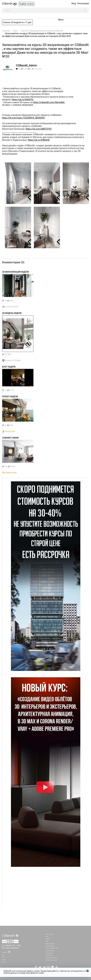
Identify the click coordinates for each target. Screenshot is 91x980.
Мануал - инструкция (49, 934)
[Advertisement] (46, 890)
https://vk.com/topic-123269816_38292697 (24, 118)
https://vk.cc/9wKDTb (23, 100)
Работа (3, 957)
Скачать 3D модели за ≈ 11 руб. (17, 22)
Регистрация (83, 3)
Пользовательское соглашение (51, 958)
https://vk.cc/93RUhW (39, 140)
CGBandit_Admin (26, 65)
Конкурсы (4, 959)
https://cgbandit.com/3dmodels (49, 102)
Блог (3, 955)
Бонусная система (49, 955)
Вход (74, 3)
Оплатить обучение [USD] (50, 946)
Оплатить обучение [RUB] (50, 944)
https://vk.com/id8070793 (39, 129)
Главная (47, 937)
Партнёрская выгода (49, 953)
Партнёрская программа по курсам (52, 948)
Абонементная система (50, 951)
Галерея (47, 941)
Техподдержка (5, 952)
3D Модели (47, 939)
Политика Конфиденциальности (51, 960)
